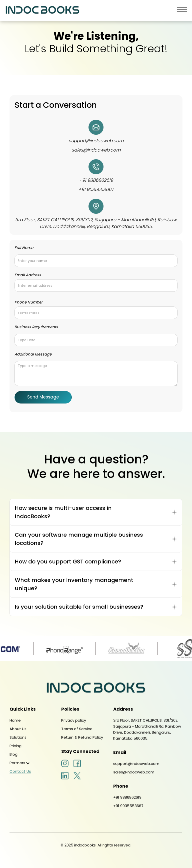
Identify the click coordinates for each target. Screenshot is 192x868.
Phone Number (29, 302)
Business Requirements (36, 327)
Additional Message (33, 354)
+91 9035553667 (96, 189)
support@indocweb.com (96, 141)
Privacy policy (74, 725)
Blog (13, 759)
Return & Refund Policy (82, 742)
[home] (42, 10)
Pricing (15, 751)
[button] (182, 10)
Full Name (24, 248)
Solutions (18, 742)
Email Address (28, 275)
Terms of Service (77, 734)
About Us (18, 734)
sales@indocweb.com (96, 150)
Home (15, 725)
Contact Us (20, 776)
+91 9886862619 (96, 180)
